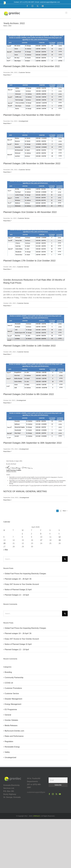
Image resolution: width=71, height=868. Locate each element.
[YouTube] (60, 794)
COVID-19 (9, 683)
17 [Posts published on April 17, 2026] (41, 540)
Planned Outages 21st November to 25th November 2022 (32, 115)
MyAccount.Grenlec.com (14, 731)
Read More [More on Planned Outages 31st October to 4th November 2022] (7, 221)
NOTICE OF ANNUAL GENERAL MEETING (25, 491)
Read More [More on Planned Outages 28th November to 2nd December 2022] (7, 75)
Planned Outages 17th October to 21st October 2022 (29, 261)
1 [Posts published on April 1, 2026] (22, 534)
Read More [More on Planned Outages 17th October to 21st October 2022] (7, 269)
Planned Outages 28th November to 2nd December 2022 (32, 66)
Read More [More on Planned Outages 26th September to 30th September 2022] (7, 451)
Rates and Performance (14, 736)
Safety (7, 752)
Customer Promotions (13, 688)
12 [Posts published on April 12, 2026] (60, 537)
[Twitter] (56, 794)
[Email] (58, 780)
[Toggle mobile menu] (66, 13)
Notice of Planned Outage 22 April (18, 590)
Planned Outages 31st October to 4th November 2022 (30, 212)
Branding (8, 672)
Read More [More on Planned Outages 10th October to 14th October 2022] (7, 354)
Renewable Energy (12, 747)
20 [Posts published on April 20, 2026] (4, 543)
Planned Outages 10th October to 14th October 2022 (29, 346)
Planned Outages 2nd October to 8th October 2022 (29, 394)
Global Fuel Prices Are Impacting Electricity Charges (25, 574)
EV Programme (11, 709)
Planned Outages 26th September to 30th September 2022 (32, 443)
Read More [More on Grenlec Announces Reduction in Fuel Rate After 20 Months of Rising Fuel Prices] (7, 306)
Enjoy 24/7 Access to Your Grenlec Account (22, 584)
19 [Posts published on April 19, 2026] (60, 540)
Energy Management (13, 704)
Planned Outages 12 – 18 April (17, 595)
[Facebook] (49, 794)
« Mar (6, 550)
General (8, 715)
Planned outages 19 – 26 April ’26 (18, 579)
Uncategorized (23, 121)
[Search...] (33, 559)
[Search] (65, 559)
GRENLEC (37, 816)
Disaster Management (13, 699)
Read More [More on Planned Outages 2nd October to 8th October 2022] (7, 403)
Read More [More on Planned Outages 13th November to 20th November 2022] (7, 172)
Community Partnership (14, 678)
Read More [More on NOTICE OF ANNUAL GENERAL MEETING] (7, 500)
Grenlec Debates (11, 720)
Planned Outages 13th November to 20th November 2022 (32, 163)
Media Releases (11, 725)
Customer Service (24, 72)
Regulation (9, 741)
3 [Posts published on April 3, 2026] (41, 534)
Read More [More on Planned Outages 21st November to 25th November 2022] (7, 123)
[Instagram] (53, 794)
